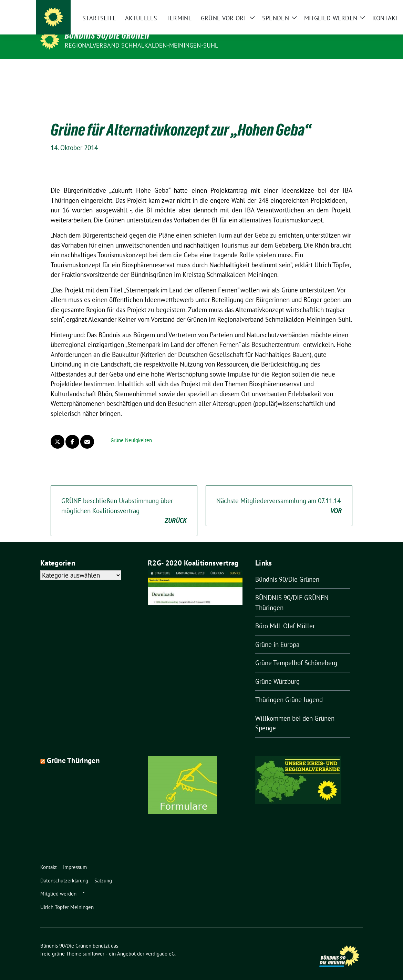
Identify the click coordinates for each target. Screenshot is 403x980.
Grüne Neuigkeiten (131, 429)
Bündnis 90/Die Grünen (107, 36)
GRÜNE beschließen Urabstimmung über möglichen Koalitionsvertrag (124, 500)
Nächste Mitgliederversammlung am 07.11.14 (279, 495)
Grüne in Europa (277, 634)
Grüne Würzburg (277, 671)
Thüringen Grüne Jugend (289, 689)
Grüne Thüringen (73, 750)
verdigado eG (160, 943)
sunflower (94, 943)
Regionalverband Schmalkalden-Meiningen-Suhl (142, 45)
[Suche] (352, 11)
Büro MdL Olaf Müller (285, 615)
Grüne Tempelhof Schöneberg (296, 652)
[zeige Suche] (362, 11)
